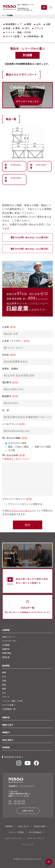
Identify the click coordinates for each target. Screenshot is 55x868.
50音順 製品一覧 (35, 36)
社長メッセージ (9, 637)
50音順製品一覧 (9, 709)
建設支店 (6, 657)
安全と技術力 (8, 740)
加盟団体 (6, 649)
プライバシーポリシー (23, 511)
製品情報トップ (14, 24)
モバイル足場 (14, 36)
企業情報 (7, 630)
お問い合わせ (28, 811)
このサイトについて (13, 838)
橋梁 (18, 28)
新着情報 (9, 826)
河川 (27, 28)
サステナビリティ (10, 641)
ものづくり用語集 (16, 832)
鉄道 (8, 28)
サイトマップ (28, 844)
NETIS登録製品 (35, 832)
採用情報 (6, 747)
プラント (39, 28)
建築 (29, 24)
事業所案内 (7, 653)
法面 (48, 24)
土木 (38, 24)
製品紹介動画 (40, 826)
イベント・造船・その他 (18, 32)
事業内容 (6, 717)
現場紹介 (6, 732)
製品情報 (6, 666)
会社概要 (6, 645)
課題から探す (8, 725)
